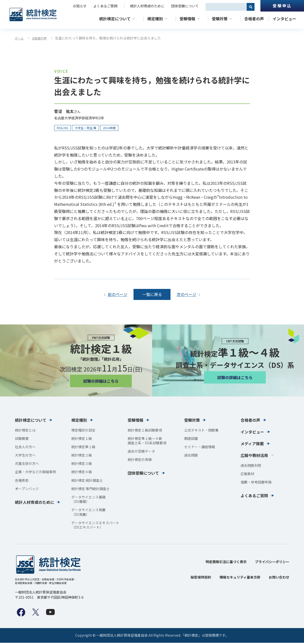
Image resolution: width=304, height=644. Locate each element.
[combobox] (226, 7)
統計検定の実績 (140, 461)
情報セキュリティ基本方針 (240, 579)
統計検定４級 (82, 473)
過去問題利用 (251, 467)
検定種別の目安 (83, 431)
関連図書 (191, 440)
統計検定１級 (82, 440)
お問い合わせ (279, 579)
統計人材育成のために (147, 6)
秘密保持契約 (201, 579)
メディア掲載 (252, 445)
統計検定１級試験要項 (145, 431)
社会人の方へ (25, 448)
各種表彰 (22, 482)
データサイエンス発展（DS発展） (88, 513)
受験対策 (220, 19)
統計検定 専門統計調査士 (91, 490)
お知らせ (80, 6)
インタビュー (284, 19)
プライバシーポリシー (272, 563)
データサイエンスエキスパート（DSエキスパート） (95, 526)
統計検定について (115, 19)
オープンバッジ (27, 490)
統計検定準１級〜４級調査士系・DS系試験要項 (147, 442)
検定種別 (155, 19)
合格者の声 (254, 19)
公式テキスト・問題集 (201, 431)
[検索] (251, 7)
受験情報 (187, 19)
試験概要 (22, 440)
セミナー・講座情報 (200, 448)
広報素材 (247, 475)
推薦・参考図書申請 (256, 483)
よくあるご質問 (105, 6)
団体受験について (185, 6)
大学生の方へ (25, 457)
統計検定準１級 (83, 448)
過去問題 (191, 457)
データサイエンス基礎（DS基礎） (88, 501)
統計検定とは (25, 431)
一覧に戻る (152, 295)
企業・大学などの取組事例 (36, 473)
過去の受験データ (141, 453)
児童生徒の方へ (27, 465)
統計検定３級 (82, 465)
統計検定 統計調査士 (87, 482)
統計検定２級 (82, 457)
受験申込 (282, 6)
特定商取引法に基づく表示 (226, 563)
